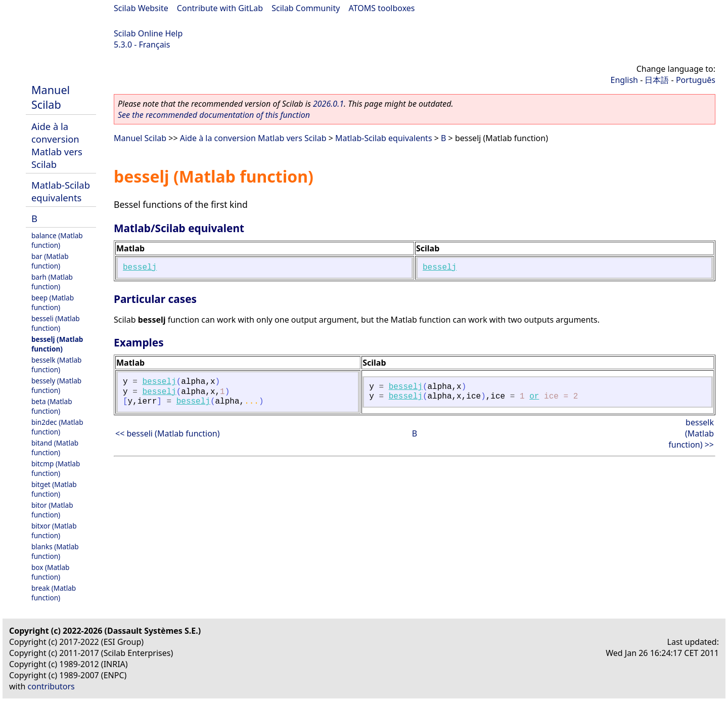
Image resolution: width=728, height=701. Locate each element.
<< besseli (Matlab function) (168, 433)
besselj (140, 268)
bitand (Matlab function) (55, 448)
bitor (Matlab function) (52, 510)
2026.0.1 (328, 104)
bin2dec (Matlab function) (57, 427)
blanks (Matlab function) (55, 551)
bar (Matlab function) (50, 261)
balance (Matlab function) (57, 240)
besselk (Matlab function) (56, 365)
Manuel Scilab (51, 97)
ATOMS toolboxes (382, 8)
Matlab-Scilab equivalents (61, 191)
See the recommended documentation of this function (214, 115)
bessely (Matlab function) (56, 385)
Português (696, 80)
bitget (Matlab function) (54, 489)
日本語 (657, 80)
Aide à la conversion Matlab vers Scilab (57, 145)
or (534, 397)
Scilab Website (141, 8)
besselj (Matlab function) (57, 344)
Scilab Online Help (148, 33)
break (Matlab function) (54, 593)
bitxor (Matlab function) (54, 531)
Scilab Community (306, 8)
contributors (51, 686)
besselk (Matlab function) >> (691, 433)
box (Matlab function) (50, 572)
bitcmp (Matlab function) (56, 468)
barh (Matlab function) (52, 282)
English (624, 80)
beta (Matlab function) (52, 406)
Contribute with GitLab (220, 8)
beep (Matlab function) (53, 302)
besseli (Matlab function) (56, 323)
